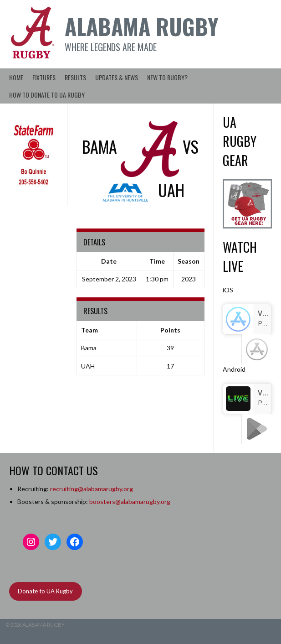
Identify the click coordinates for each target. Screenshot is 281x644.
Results (75, 77)
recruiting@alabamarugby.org (92, 489)
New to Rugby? (167, 77)
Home (16, 77)
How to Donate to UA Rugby (47, 95)
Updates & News (117, 77)
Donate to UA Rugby (45, 591)
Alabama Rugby (141, 26)
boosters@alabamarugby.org (130, 501)
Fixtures (44, 77)
